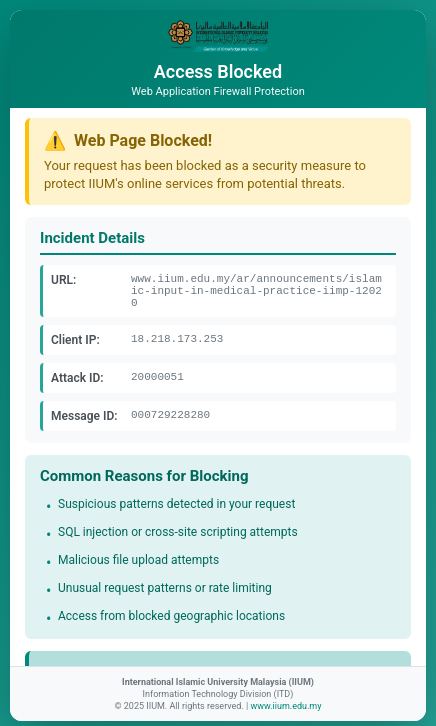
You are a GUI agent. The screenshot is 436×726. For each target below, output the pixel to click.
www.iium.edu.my (285, 706)
